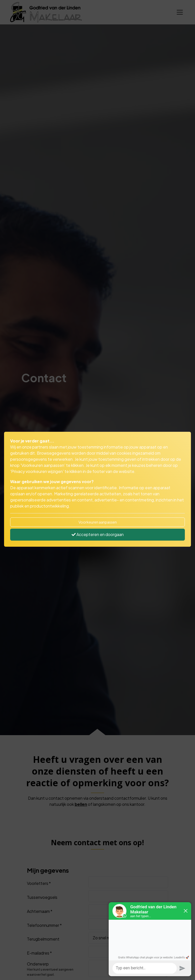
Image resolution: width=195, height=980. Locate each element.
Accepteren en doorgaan (98, 534)
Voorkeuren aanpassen (98, 522)
